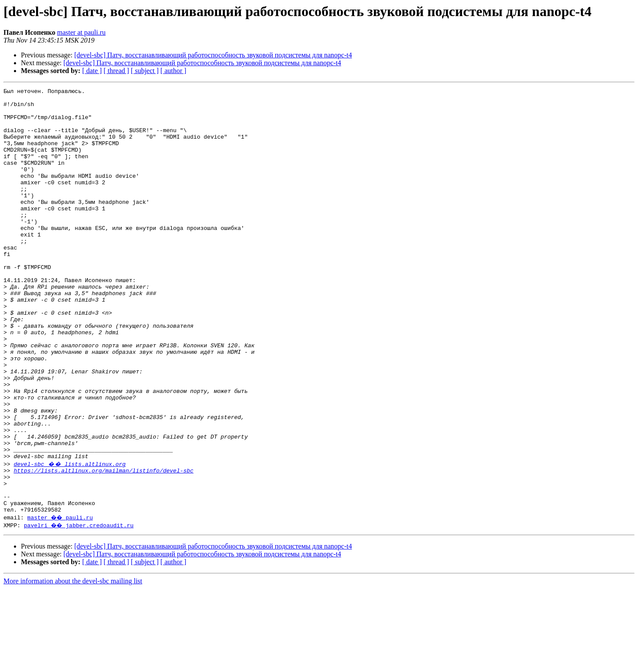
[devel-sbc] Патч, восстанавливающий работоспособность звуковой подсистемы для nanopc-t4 (213, 55)
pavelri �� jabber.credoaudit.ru (80, 609)
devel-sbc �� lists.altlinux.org (69, 538)
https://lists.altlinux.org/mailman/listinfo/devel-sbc (103, 546)
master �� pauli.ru (61, 601)
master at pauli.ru (81, 32)
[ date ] (92, 71)
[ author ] (174, 71)
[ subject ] (145, 71)
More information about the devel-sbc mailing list (73, 664)
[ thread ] (116, 71)
